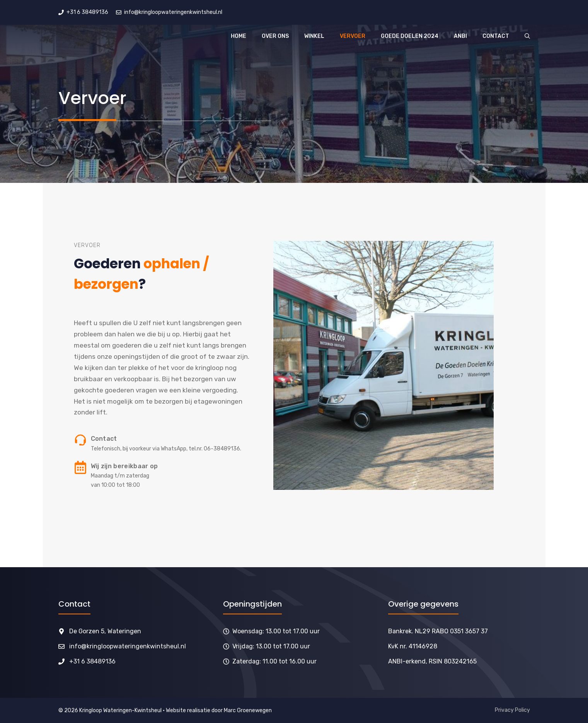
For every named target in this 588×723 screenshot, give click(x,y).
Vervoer (353, 36)
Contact (496, 36)
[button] (527, 36)
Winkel (314, 36)
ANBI (460, 36)
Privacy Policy (512, 710)
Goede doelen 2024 (410, 36)
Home (239, 36)
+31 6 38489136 (92, 661)
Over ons (275, 36)
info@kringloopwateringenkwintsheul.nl (128, 646)
